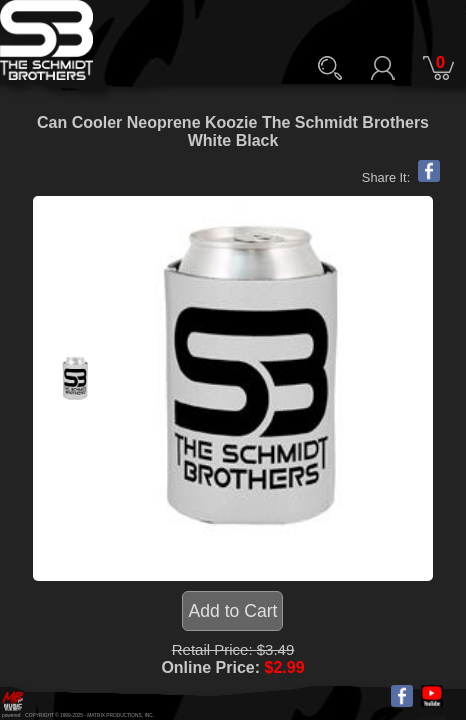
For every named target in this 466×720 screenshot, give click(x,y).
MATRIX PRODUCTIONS (114, 715)
